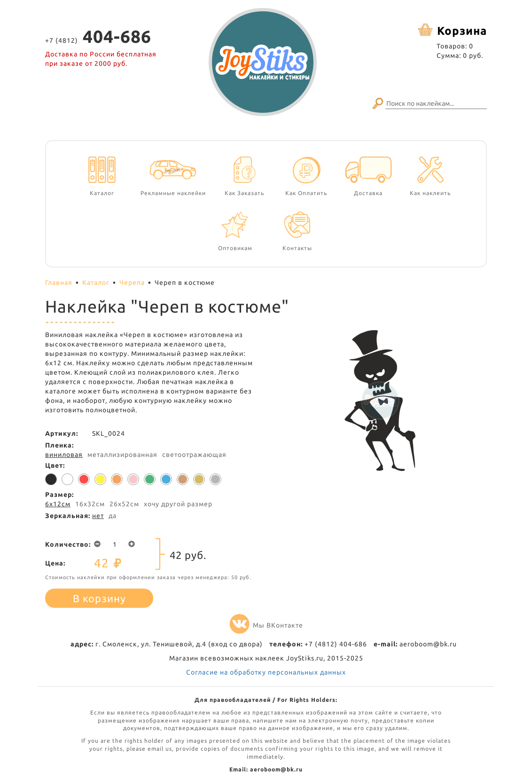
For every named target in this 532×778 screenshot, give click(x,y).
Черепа (132, 283)
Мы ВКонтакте (266, 625)
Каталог (96, 283)
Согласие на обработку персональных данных (266, 672)
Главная (59, 283)
